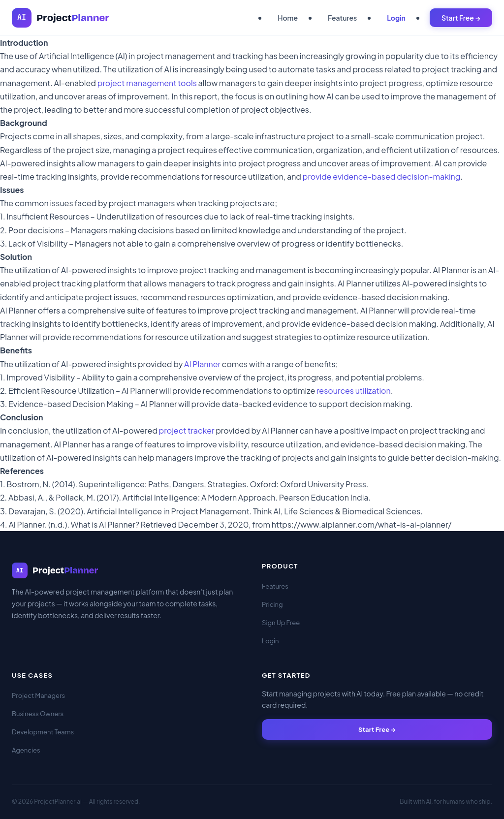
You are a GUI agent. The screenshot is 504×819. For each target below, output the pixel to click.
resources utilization (354, 391)
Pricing (272, 604)
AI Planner (202, 364)
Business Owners (38, 714)
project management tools (147, 83)
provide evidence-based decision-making (382, 176)
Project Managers (38, 695)
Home (288, 18)
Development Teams (43, 732)
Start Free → (461, 18)
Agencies (26, 750)
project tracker (187, 430)
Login (396, 18)
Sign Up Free (281, 623)
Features (342, 18)
